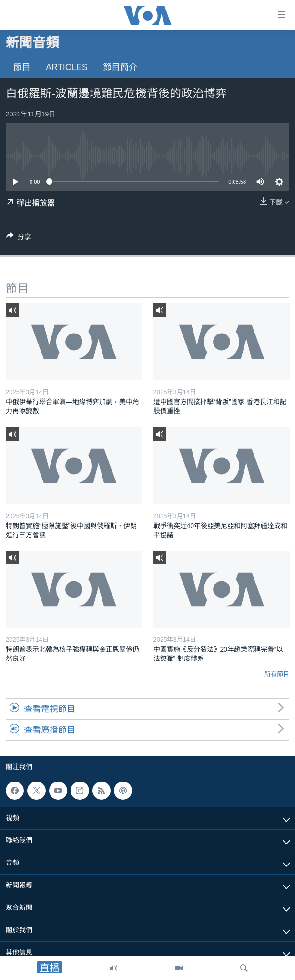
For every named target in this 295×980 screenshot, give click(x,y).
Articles (67, 67)
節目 (22, 67)
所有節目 (277, 674)
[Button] (19, 238)
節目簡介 (120, 67)
